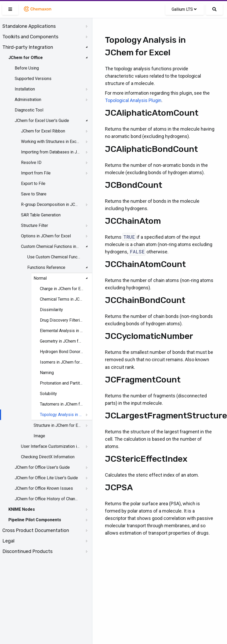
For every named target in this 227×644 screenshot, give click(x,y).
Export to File (33, 183)
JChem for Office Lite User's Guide (46, 478)
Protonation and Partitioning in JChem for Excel (62, 383)
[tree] (46, 289)
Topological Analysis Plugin (133, 100)
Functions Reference (46, 267)
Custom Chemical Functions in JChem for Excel (50, 246)
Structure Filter (35, 225)
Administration (28, 100)
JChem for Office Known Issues (44, 488)
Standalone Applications (29, 26)
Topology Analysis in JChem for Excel (62, 415)
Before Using (27, 68)
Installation (25, 89)
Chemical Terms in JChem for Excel (62, 299)
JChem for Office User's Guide (42, 467)
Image (39, 436)
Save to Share (34, 194)
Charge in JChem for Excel (62, 289)
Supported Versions (33, 79)
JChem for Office (26, 58)
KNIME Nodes (22, 509)
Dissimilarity (51, 310)
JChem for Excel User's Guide (42, 121)
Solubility (48, 394)
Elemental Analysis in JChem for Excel (62, 331)
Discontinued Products (27, 551)
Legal (8, 541)
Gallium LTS (184, 9)
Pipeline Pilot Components (35, 520)
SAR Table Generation (41, 215)
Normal (40, 278)
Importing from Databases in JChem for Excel (50, 152)
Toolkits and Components (30, 37)
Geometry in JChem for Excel (62, 341)
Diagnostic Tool (29, 110)
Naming (47, 373)
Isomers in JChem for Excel (62, 362)
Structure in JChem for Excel (58, 425)
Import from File (36, 173)
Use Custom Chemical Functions (54, 257)
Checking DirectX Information (48, 457)
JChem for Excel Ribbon (43, 131)
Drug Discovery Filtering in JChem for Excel (62, 320)
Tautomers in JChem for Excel (62, 404)
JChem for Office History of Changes (46, 499)
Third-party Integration (28, 47)
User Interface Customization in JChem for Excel (50, 446)
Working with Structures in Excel (50, 142)
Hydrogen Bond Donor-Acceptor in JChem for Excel (62, 352)
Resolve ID (31, 163)
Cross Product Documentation (36, 530)
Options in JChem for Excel (46, 236)
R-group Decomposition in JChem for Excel (50, 204)
